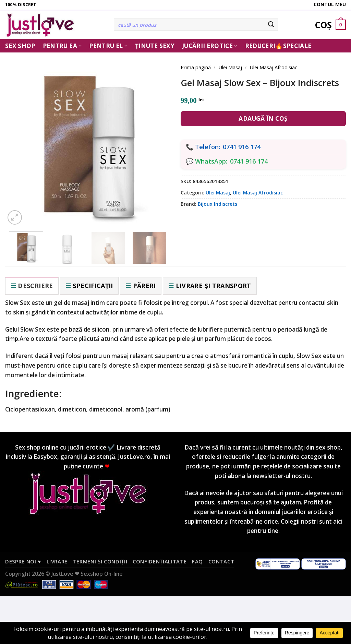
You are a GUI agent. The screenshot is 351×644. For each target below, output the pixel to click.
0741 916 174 (242, 147)
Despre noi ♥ (23, 561)
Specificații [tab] (93, 286)
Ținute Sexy (155, 46)
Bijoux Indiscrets (217, 204)
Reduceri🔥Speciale (278, 46)
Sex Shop (20, 46)
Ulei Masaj (230, 67)
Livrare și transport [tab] (214, 286)
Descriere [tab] (35, 286)
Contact (221, 561)
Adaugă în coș (263, 118)
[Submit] (271, 25)
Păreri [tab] (144, 286)
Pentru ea (62, 46)
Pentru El (108, 46)
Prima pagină (196, 67)
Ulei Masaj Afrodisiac (273, 67)
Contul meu (330, 4)
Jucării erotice (210, 46)
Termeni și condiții (100, 561)
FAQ (197, 561)
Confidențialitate (160, 561)
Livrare (57, 561)
